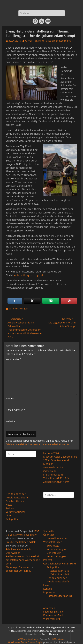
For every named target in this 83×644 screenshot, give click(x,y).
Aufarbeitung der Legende (29, 275)
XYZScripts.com (58, 639)
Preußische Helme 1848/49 (21, 542)
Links (46, 585)
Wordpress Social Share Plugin (25, 642)
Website (10, 421)
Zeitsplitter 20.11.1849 (18, 571)
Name (10, 398)
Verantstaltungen (19, 308)
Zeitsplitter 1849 (60, 574)
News (9, 505)
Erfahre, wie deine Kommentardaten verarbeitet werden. (38, 444)
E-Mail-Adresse (15, 410)
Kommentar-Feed (53, 615)
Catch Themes (50, 634)
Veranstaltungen (53, 542)
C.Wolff (29, 41)
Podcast (10, 508)
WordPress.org (52, 619)
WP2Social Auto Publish (29, 639)
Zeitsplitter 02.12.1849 (56, 478)
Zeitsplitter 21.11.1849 (56, 482)
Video (9, 515)
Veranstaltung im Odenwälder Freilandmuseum (53, 471)
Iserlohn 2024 (51, 453)
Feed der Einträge (53, 612)
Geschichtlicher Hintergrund (60, 564)
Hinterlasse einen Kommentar (55, 41)
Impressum (50, 592)
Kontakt (48, 589)
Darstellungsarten (57, 538)
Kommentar (14, 359)
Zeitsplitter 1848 (60, 571)
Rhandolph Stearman (18, 567)
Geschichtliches (15, 501)
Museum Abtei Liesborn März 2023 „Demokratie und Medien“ (60, 460)
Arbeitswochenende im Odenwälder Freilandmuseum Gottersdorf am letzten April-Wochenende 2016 (23, 556)
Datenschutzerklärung (60, 596)
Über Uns (49, 535)
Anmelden (49, 608)
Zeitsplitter (12, 519)
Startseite (49, 531)
